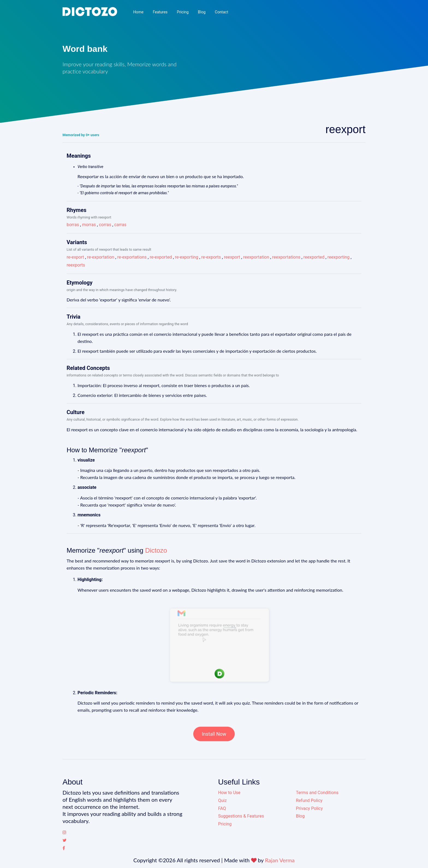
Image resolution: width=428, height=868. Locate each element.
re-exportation (101, 257)
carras (121, 225)
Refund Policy (309, 800)
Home (138, 12)
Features (160, 12)
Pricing (183, 12)
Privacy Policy (309, 808)
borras (73, 225)
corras (105, 225)
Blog (202, 12)
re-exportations (132, 257)
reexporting (339, 257)
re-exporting (187, 257)
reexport (232, 257)
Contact (222, 12)
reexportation (256, 257)
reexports (76, 265)
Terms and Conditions (317, 793)
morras (89, 225)
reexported (314, 257)
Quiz (222, 800)
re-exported (161, 257)
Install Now (214, 734)
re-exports (211, 257)
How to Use (229, 793)
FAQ (222, 808)
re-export (75, 257)
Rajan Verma (280, 860)
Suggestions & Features (241, 816)
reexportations (286, 257)
